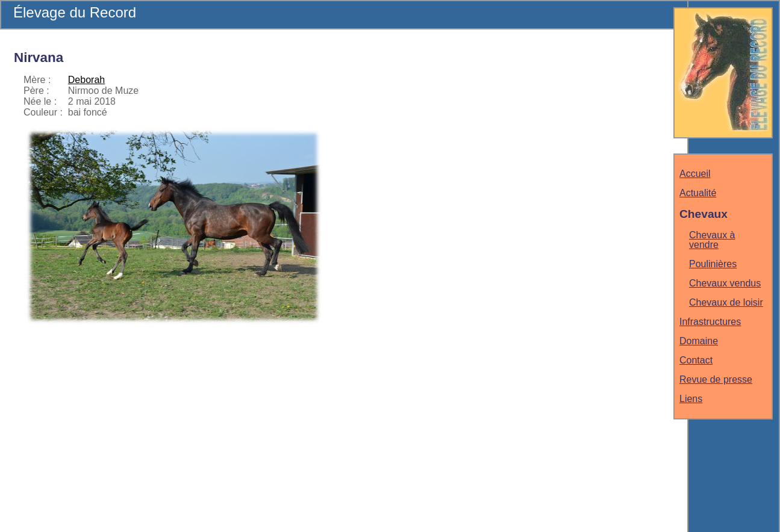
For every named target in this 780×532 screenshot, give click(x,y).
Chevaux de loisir (726, 302)
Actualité (698, 193)
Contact (696, 360)
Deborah (86, 80)
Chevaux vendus (725, 283)
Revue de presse (716, 379)
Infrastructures (710, 322)
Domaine (699, 341)
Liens (691, 399)
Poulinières (713, 264)
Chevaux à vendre (712, 240)
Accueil (695, 174)
